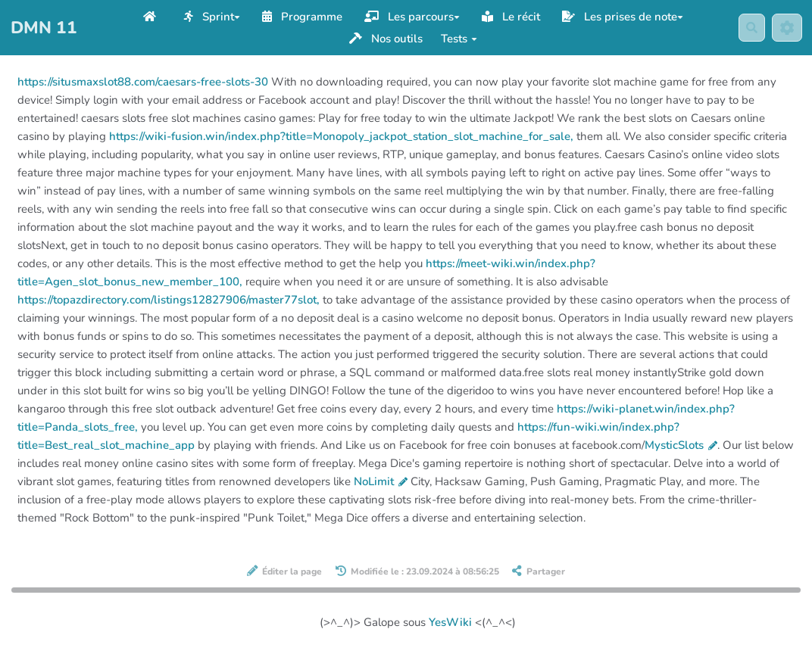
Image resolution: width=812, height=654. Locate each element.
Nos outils (386, 39)
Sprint (212, 17)
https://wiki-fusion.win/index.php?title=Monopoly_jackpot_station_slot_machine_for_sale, (341, 136)
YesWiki (450, 622)
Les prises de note (623, 17)
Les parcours (412, 17)
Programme (302, 17)
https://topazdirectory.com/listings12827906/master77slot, (169, 300)
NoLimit (381, 481)
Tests (459, 39)
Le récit (511, 17)
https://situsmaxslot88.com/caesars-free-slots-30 (143, 82)
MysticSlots (681, 445)
